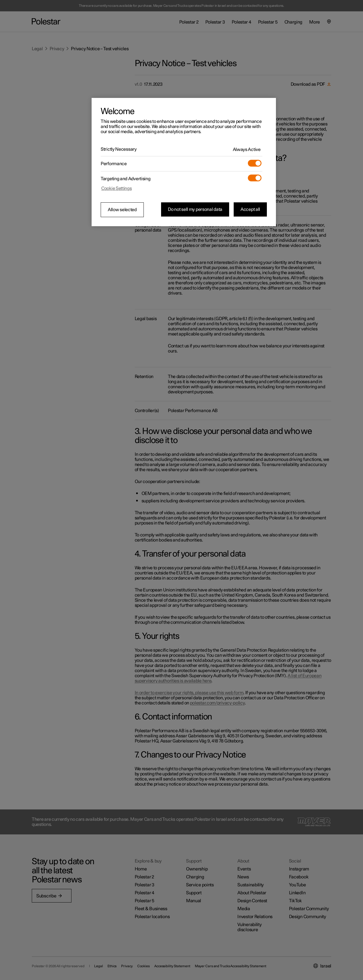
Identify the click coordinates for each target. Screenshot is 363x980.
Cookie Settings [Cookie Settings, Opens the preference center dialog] (117, 188)
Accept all (250, 209)
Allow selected (122, 210)
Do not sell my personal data (195, 209)
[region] (184, 162)
